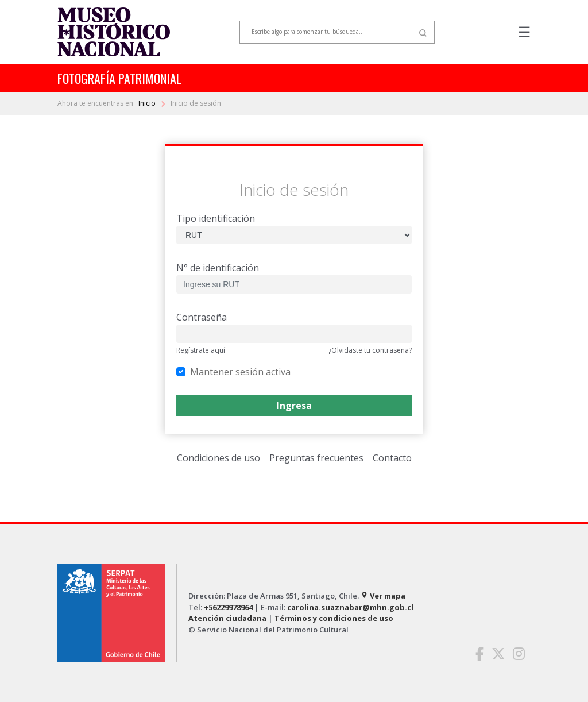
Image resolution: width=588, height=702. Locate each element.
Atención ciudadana (227, 618)
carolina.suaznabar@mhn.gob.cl (350, 607)
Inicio (148, 103)
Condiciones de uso (218, 458)
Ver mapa (383, 596)
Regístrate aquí (201, 350)
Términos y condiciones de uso (334, 618)
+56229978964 (228, 607)
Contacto (392, 458)
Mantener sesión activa (240, 371)
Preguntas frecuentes (316, 458)
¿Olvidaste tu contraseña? (370, 350)
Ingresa (294, 406)
